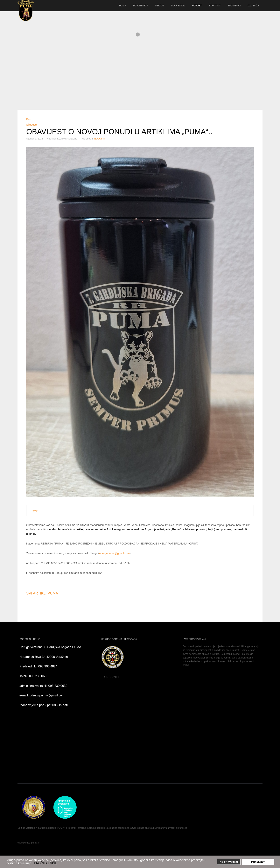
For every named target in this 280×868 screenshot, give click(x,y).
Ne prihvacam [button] (229, 862)
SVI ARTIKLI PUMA (42, 593)
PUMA (123, 6)
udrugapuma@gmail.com (114, 553)
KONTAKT (215, 6)
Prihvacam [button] (258, 862)
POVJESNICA (141, 6)
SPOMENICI (234, 6)
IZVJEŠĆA (253, 6)
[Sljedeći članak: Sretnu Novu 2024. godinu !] (31, 125)
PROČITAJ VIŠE (46, 863)
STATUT (160, 6)
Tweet (35, 511)
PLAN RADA (178, 6)
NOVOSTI (197, 6)
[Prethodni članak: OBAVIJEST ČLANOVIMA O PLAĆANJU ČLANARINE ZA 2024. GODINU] (29, 119)
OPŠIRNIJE (92, 677)
